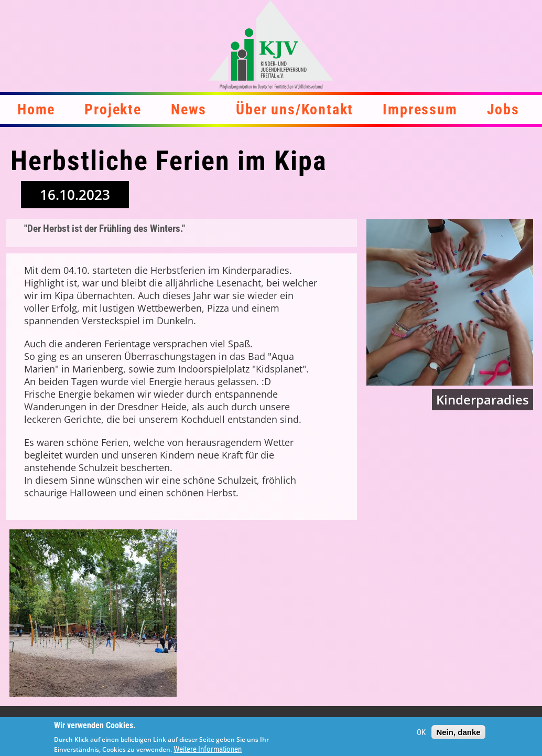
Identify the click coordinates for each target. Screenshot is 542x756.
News (189, 109)
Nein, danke (458, 735)
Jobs (503, 109)
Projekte (113, 109)
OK (421, 736)
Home (36, 109)
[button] (93, 613)
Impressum (420, 109)
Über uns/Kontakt (295, 109)
